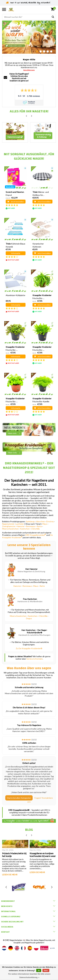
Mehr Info (15, 453)
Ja (39, 971)
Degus (29, 618)
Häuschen (40, 521)
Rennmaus (31, 526)
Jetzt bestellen (16, 202)
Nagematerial (8, 524)
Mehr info (15, 433)
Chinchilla (35, 529)
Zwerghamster (9, 526)
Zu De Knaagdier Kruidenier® (29, 648)
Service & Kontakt (34, 659)
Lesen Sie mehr (10, 875)
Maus (45, 524)
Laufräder (20, 524)
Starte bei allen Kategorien (19, 798)
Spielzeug (30, 521)
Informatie (16, 253)
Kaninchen (25, 529)
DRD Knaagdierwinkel (36, 535)
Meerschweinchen (10, 529)
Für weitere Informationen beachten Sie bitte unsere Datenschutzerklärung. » (29, 976)
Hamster (21, 526)
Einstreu (50, 521)
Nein (46, 971)
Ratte (39, 526)
